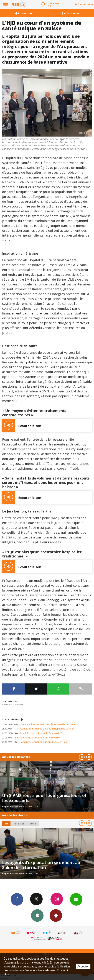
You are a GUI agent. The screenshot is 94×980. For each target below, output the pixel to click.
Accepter (83, 966)
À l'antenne (70, 13)
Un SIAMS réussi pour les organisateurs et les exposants (44, 798)
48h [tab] (6, 824)
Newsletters (76, 899)
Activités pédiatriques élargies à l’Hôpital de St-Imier (38, 729)
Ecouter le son (22, 425)
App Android (56, 915)
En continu (24, 13)
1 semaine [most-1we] (19, 824)
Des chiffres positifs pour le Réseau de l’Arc (34, 733)
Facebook (17, 899)
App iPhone (37, 915)
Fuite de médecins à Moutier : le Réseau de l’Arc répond (40, 724)
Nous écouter (86, 4)
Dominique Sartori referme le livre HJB (31, 738)
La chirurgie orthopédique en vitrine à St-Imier (35, 742)
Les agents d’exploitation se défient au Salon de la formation (41, 865)
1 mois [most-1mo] (33, 824)
